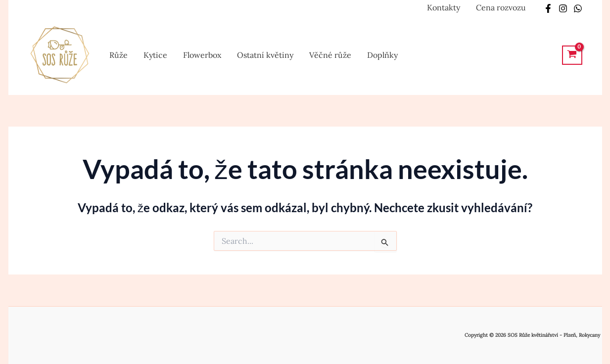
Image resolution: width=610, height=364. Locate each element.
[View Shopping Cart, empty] (572, 55)
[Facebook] (548, 8)
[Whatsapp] (578, 8)
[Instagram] (563, 8)
